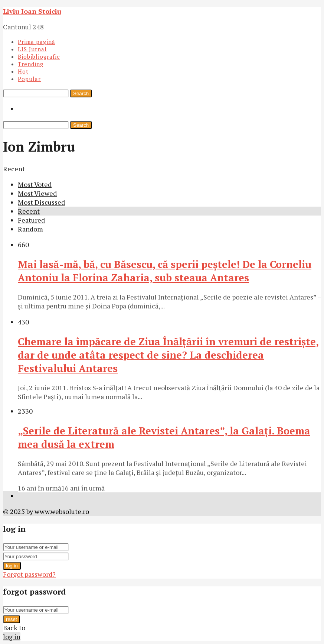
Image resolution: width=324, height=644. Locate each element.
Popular (29, 79)
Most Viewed (37, 193)
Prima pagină (37, 42)
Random (30, 229)
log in (12, 566)
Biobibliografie (39, 56)
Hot (23, 71)
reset (12, 619)
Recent (29, 211)
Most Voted (35, 184)
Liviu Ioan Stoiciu (32, 11)
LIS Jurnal (32, 49)
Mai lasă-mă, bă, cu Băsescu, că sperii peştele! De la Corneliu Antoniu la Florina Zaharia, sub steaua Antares (165, 271)
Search (81, 93)
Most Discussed (41, 202)
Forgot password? (29, 574)
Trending (31, 64)
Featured (31, 220)
